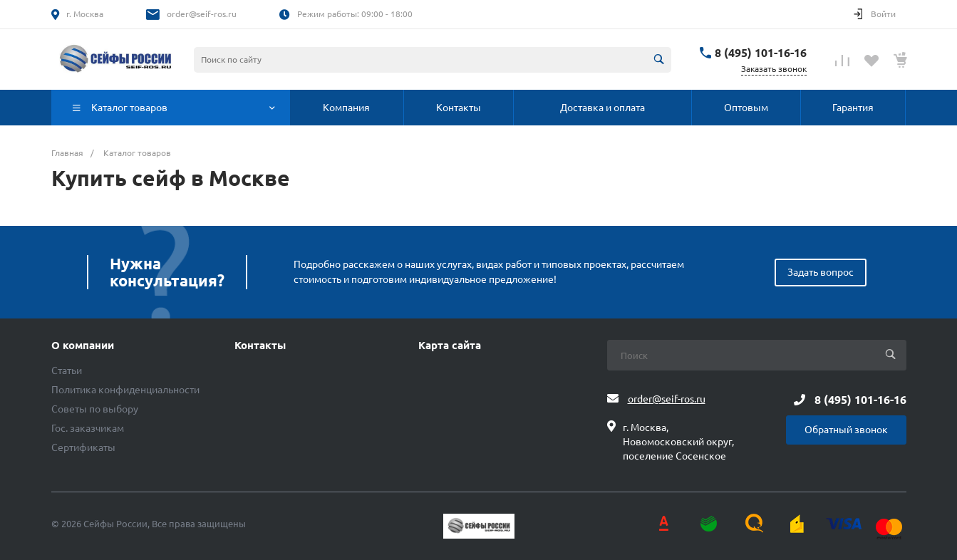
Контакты (260, 346)
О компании (83, 346)
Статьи (67, 370)
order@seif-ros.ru (202, 14)
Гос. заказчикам (88, 428)
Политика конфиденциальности (125, 390)
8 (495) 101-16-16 (761, 53)
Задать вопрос (821, 272)
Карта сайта (450, 346)
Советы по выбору (95, 409)
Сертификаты (83, 447)
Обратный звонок (846, 430)
